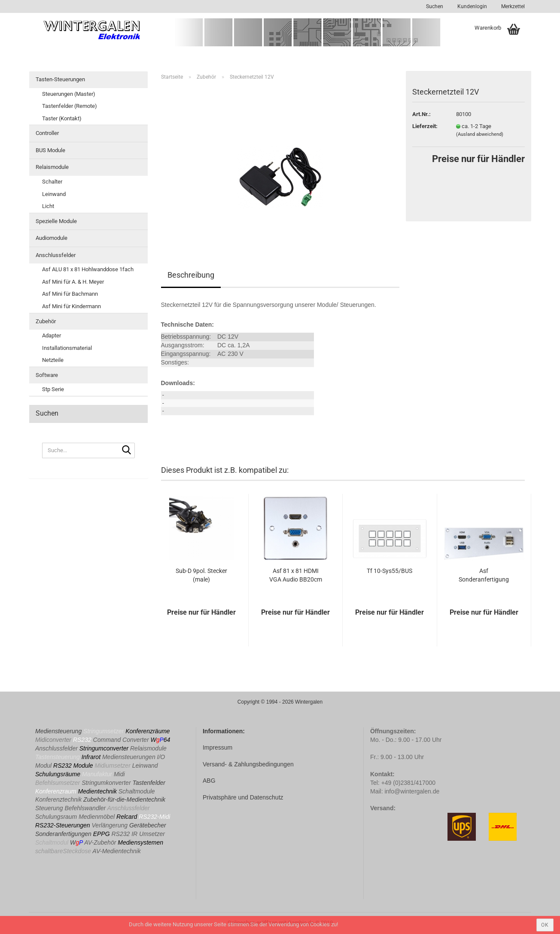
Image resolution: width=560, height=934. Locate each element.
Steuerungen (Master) (69, 94)
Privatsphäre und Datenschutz (243, 797)
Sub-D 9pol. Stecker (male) (201, 575)
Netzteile (53, 360)
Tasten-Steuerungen (60, 79)
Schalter (52, 182)
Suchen (435, 6)
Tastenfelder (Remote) (70, 106)
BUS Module (50, 150)
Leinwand (54, 194)
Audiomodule (52, 238)
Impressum (218, 747)
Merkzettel (512, 6)
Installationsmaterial (67, 348)
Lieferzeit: (425, 126)
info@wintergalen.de (412, 791)
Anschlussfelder (56, 255)
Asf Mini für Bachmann (70, 294)
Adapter (52, 335)
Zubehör (46, 321)
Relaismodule (52, 167)
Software (47, 375)
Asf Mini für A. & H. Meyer (73, 282)
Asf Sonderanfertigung (484, 575)
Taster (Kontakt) (62, 118)
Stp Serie (53, 389)
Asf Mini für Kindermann (72, 306)
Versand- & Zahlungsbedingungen (248, 764)
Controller (47, 133)
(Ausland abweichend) (480, 134)
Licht (48, 206)
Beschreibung (191, 275)
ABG (209, 781)
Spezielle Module (56, 221)
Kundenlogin (472, 6)
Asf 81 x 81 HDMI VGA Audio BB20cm (296, 575)
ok (545, 925)
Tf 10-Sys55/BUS (390, 571)
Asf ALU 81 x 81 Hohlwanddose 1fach (88, 269)
